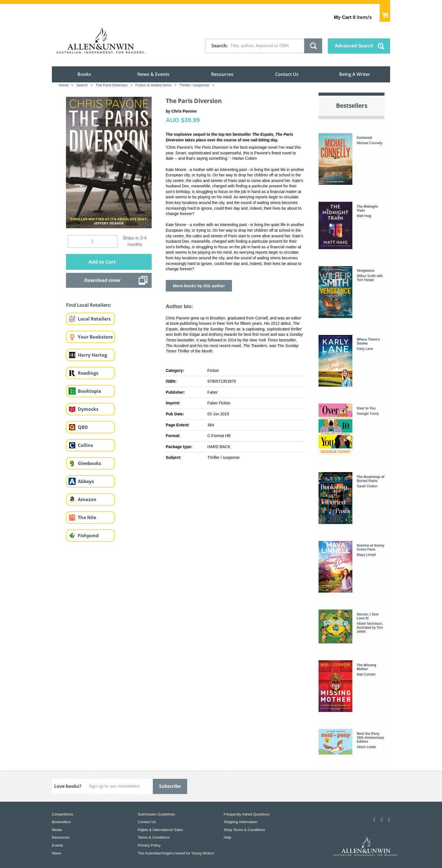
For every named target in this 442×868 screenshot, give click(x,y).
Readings (88, 373)
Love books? (68, 786)
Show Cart (385, 13)
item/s (353, 17)
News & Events (153, 74)
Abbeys (86, 481)
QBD (83, 427)
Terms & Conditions (154, 837)
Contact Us (287, 74)
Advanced (354, 46)
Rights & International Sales (160, 830)
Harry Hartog (92, 355)
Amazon (87, 499)
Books (84, 74)
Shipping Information (241, 822)
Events (58, 845)
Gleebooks (89, 463)
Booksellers (61, 822)
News (57, 853)
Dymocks (88, 409)
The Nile (87, 518)
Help (228, 837)
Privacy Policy (149, 845)
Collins (85, 445)
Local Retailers (94, 319)
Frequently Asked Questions (247, 814)
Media (57, 830)
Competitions (63, 814)
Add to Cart (102, 262)
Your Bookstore (95, 337)
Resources (222, 74)
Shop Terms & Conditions (244, 830)
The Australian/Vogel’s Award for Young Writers (176, 853)
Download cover (102, 280)
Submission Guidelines (156, 814)
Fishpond (88, 536)
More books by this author (199, 286)
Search (219, 46)
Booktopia (89, 391)
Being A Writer (355, 74)
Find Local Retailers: (89, 305)
